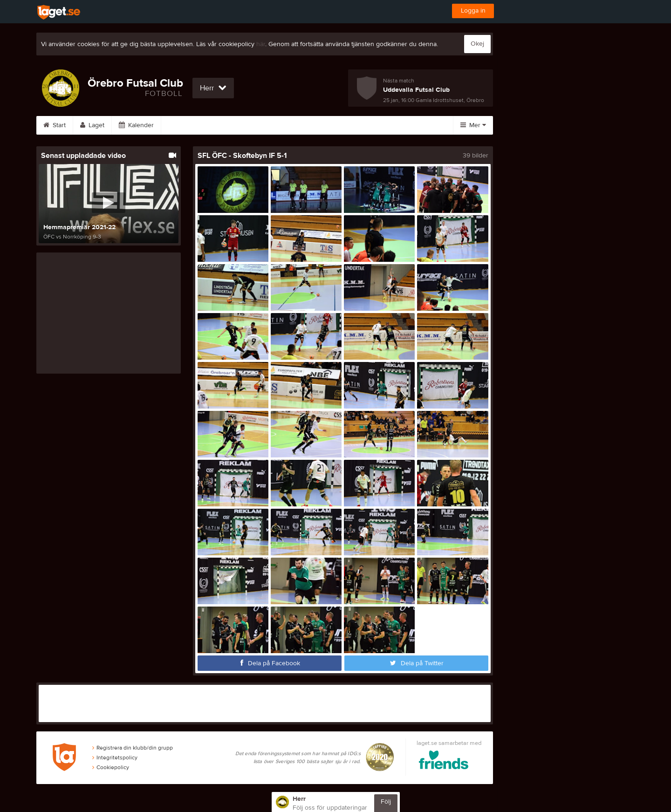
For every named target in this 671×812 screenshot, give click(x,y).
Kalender (136, 125)
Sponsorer (312, 125)
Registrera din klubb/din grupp (133, 748)
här (261, 44)
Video (264, 125)
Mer (473, 125)
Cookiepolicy (111, 767)
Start (55, 125)
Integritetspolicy (115, 757)
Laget (92, 125)
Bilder (223, 125)
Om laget (363, 125)
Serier (181, 125)
